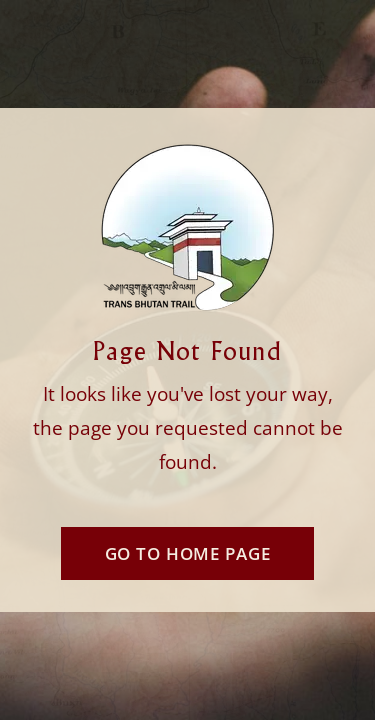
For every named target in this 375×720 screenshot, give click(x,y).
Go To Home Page (188, 553)
